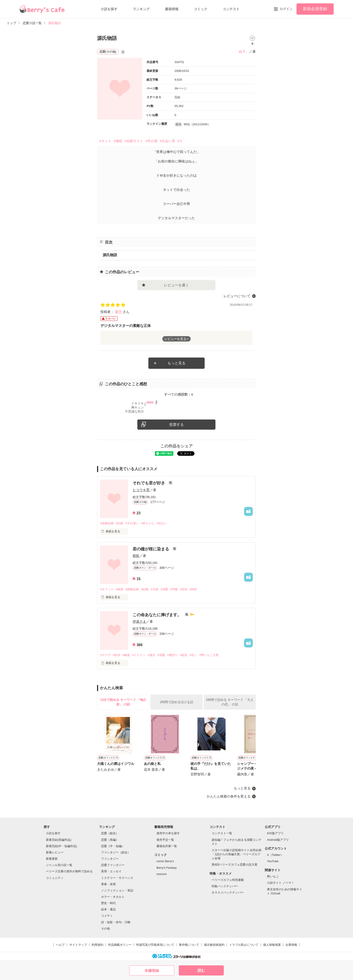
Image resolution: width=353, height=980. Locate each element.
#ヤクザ (105, 655)
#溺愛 (164, 589)
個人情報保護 (272, 945)
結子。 (244, 51)
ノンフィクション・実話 (117, 890)
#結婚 (145, 589)
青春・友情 (108, 884)
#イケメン (139, 655)
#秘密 (119, 589)
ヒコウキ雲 (141, 490)
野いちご (273, 876)
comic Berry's (165, 861)
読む (201, 970)
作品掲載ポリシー (120, 945)
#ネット (105, 141)
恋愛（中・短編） (113, 846)
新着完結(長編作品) (59, 840)
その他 (105, 929)
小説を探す (109, 9)
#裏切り (172, 655)
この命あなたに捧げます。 (157, 615)
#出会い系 (167, 141)
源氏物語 (110, 255)
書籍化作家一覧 (167, 846)
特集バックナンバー (225, 886)
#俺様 (118, 141)
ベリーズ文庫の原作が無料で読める (69, 871)
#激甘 (151, 655)
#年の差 (151, 141)
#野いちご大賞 (209, 655)
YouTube (273, 861)
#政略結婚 (107, 523)
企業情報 (291, 945)
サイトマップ (78, 945)
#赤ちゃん (148, 523)
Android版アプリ (278, 840)
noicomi (162, 874)
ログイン (286, 9)
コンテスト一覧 (222, 833)
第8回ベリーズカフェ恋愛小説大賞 (234, 865)
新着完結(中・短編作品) (62, 846)
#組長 (184, 655)
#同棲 (174, 589)
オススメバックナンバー (228, 892)
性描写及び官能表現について (155, 945)
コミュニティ (55, 878)
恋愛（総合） (110, 833)
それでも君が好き (149, 483)
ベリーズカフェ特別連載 (228, 880)
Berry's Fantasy (167, 868)
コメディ (107, 916)
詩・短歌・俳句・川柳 (116, 922)
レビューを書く (176, 285)
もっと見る (176, 363)
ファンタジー (110, 859)
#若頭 (184, 589)
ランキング (141, 9)
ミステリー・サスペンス (117, 878)
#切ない (162, 523)
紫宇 (119, 312)
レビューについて (237, 296)
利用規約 (97, 945)
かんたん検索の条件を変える (229, 796)
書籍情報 (172, 9)
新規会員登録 (315, 9)
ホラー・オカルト (113, 897)
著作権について (189, 945)
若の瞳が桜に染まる (151, 549)
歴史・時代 (108, 903)
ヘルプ (60, 945)
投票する (176, 425)
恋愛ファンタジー (113, 865)
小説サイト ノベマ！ (281, 883)
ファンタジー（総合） (116, 852)
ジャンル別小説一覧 (59, 865)
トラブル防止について (244, 945)
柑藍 (136, 556)
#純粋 (193, 589)
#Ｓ (180, 141)
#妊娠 (119, 523)
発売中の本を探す (168, 833)
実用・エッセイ (111, 871)
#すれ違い (132, 523)
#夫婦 (154, 589)
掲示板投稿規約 (214, 945)
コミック (201, 9)
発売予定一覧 (165, 840)
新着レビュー (55, 852)
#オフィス (107, 589)
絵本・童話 (108, 909)
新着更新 (52, 859)
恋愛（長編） (110, 840)
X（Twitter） (275, 855)
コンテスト (231, 9)
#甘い (193, 655)
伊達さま (139, 621)
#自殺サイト (134, 141)
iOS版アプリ (275, 833)
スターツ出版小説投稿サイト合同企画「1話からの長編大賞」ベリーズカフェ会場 (236, 854)
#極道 (126, 655)
